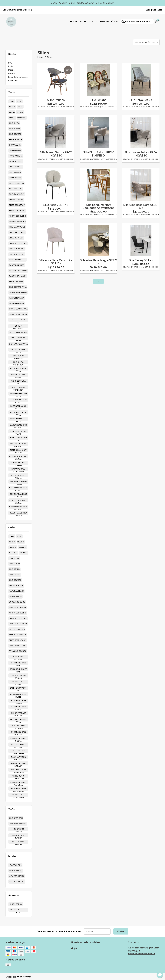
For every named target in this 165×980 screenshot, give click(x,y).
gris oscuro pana (18, 287)
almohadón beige (18, 635)
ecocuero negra (18, 607)
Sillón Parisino (56, 100)
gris (12, 101)
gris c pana (14, 569)
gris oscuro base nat (18, 670)
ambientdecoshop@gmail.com (144, 948)
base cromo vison (18, 271)
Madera (12, 73)
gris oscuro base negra (18, 739)
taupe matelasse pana (18, 394)
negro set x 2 (16, 189)
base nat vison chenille (18, 758)
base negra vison (18, 276)
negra (12, 107)
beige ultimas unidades (18, 726)
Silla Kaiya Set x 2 (141, 100)
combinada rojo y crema (18, 457)
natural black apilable (18, 745)
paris (20, 107)
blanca (13, 547)
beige (19, 101)
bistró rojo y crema (18, 375)
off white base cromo (18, 676)
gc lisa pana (15, 172)
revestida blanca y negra (18, 513)
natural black (16, 591)
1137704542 (134, 951)
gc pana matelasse (18, 314)
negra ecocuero (18, 216)
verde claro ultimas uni (18, 776)
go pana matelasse (18, 327)
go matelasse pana (18, 320)
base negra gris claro (18, 407)
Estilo (11, 66)
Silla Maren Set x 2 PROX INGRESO (56, 154)
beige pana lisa (16, 238)
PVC (10, 63)
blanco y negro (17, 211)
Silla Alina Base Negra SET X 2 (98, 262)
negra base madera (18, 830)
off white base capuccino (18, 795)
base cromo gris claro (18, 400)
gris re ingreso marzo (18, 463)
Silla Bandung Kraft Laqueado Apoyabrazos (98, 206)
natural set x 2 (17, 254)
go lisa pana (15, 178)
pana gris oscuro (18, 651)
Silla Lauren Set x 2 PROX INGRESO (141, 154)
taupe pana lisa (17, 265)
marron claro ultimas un (18, 770)
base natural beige (18, 338)
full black (14, 558)
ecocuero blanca (18, 624)
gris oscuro (15, 134)
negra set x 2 (16, 596)
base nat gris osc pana (18, 720)
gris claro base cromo (18, 701)
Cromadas (13, 81)
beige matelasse (17, 232)
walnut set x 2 (16, 876)
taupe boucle (16, 161)
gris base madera (18, 824)
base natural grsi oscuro (18, 507)
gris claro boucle (18, 332)
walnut (22, 547)
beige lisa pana (16, 282)
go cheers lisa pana (18, 381)
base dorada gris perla (18, 438)
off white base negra (18, 682)
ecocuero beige (17, 602)
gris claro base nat (18, 663)
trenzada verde (17, 227)
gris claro (14, 123)
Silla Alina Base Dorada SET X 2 (141, 206)
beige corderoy (17, 205)
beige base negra (18, 640)
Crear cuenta (10, 10)
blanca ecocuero (18, 243)
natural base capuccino (18, 469)
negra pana (15, 129)
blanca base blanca (18, 836)
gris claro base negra (18, 707)
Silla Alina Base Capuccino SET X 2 (56, 262)
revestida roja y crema (18, 476)
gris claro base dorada (18, 732)
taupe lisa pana (17, 298)
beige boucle (16, 140)
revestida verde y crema (18, 501)
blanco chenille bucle (18, 695)
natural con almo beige (18, 751)
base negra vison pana (18, 688)
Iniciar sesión (25, 10)
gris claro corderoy (18, 363)
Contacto (157, 10)
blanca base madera (18, 842)
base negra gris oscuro (18, 444)
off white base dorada (18, 714)
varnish (24, 553)
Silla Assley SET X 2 (56, 205)
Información (109, 22)
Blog (148, 10)
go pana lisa (15, 150)
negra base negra (18, 292)
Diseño (12, 70)
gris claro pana (17, 249)
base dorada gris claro (18, 432)
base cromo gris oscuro (18, 425)
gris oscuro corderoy (18, 388)
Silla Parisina (98, 100)
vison (12, 112)
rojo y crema (16, 156)
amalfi (12, 118)
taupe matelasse (17, 260)
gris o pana (15, 575)
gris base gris (16, 818)
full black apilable (18, 657)
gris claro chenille (18, 356)
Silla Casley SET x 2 (141, 260)
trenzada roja (17, 194)
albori (20, 112)
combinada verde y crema (18, 495)
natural (22, 118)
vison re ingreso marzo (18, 482)
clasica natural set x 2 (18, 910)
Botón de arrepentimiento (142, 954)
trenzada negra (17, 221)
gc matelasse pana (18, 309)
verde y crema (16, 200)
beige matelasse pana (18, 369)
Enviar (121, 931)
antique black (16, 586)
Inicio (74, 22)
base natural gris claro (18, 488)
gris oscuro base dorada (18, 764)
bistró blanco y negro (18, 451)
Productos (88, 22)
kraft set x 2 (15, 865)
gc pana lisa (15, 145)
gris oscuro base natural (18, 783)
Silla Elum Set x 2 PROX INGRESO (98, 154)
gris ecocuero (16, 183)
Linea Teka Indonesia (18, 77)
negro (21, 542)
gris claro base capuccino (18, 789)
